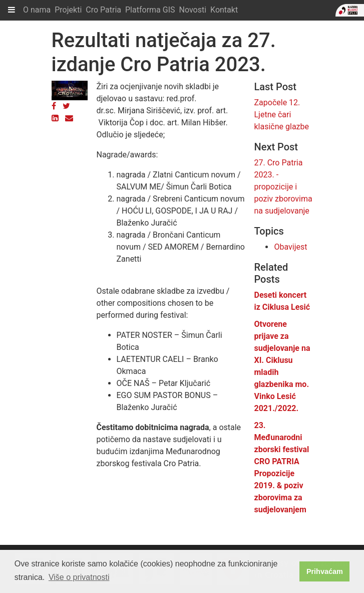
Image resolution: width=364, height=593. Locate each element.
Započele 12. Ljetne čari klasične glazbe (281, 115)
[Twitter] (66, 106)
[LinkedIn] (55, 118)
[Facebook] (54, 106)
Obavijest (290, 247)
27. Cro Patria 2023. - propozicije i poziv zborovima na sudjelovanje (283, 187)
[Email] (69, 118)
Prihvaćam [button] (325, 571)
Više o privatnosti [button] (79, 577)
